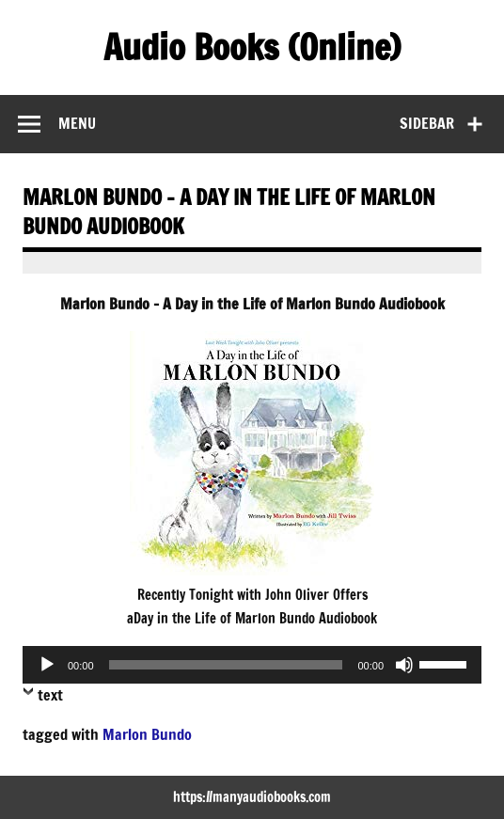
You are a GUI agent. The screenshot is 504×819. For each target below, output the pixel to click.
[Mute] (404, 665)
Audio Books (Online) (252, 47)
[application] (252, 665)
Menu (77, 123)
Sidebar (427, 123)
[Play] (47, 665)
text (50, 695)
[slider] (226, 665)
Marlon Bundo (147, 734)
